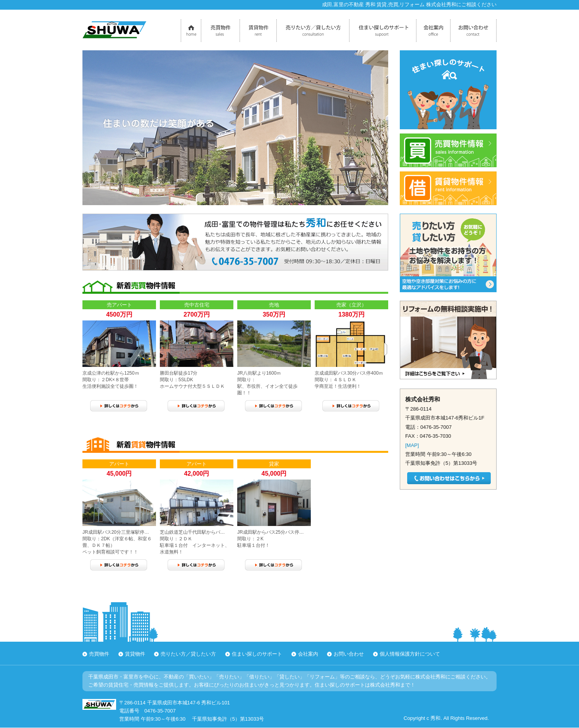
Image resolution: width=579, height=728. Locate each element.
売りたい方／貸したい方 (188, 654)
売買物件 (99, 654)
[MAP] (412, 445)
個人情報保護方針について (410, 654)
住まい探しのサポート (257, 654)
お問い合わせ (349, 654)
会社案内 (308, 654)
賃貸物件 (135, 654)
